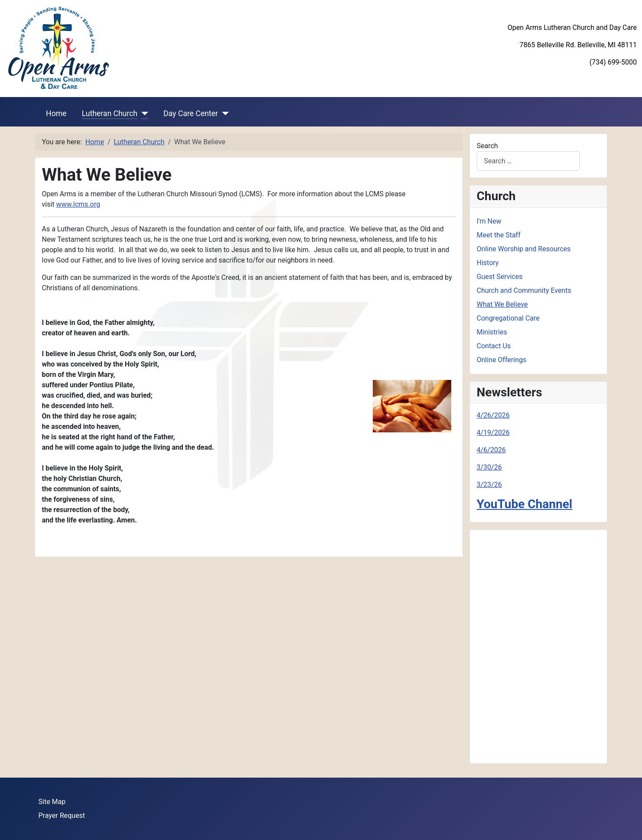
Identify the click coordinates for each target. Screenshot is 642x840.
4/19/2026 (493, 433)
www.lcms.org (78, 204)
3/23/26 (489, 485)
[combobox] (528, 161)
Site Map (52, 802)
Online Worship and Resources (524, 249)
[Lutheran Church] (143, 114)
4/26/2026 (493, 415)
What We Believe (502, 304)
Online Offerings (502, 360)
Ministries (492, 332)
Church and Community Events (524, 290)
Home (56, 114)
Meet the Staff (499, 235)
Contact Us (494, 346)
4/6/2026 (491, 450)
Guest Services (500, 277)
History (488, 263)
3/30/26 (489, 467)
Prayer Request (62, 816)
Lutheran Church (110, 114)
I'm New (489, 221)
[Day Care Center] (223, 114)
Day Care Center (191, 114)
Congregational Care (508, 318)
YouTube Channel (525, 504)
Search (487, 146)
